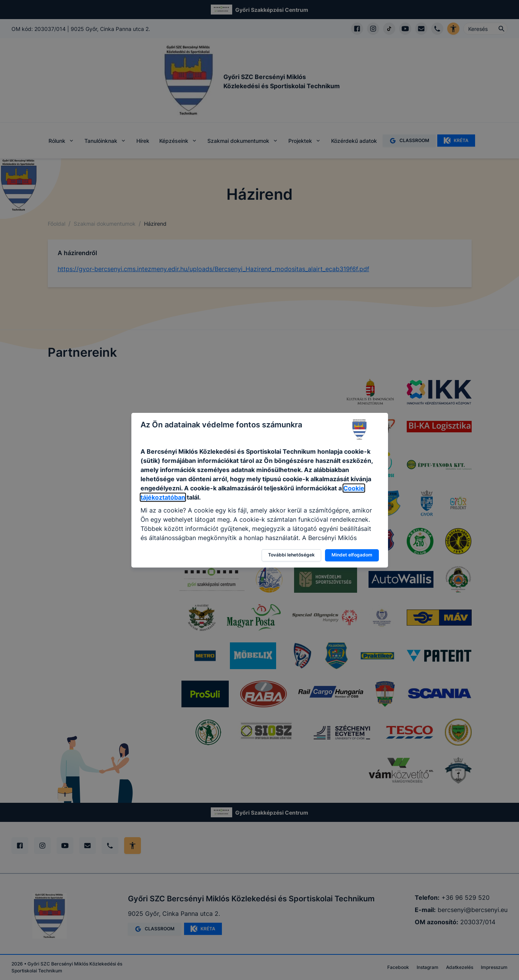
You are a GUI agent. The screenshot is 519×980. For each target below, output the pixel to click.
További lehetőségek (291, 555)
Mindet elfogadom (352, 555)
